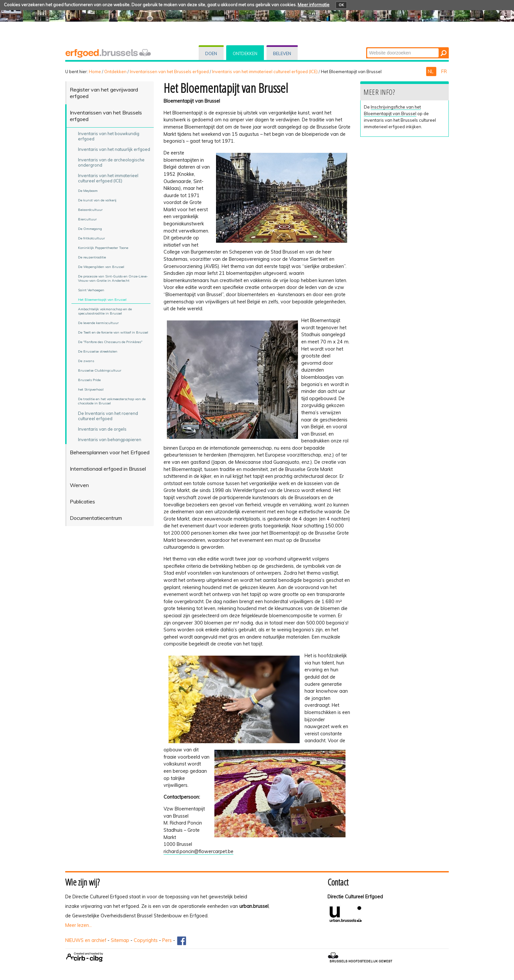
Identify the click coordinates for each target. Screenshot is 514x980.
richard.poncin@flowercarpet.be (198, 851)
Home (95, 71)
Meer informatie (314, 5)
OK (341, 5)
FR (444, 71)
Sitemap (120, 940)
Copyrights (146, 940)
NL (431, 71)
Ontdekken (245, 53)
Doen (211, 53)
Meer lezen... (79, 925)
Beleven (282, 53)
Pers (167, 940)
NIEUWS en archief (86, 940)
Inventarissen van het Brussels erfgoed (169, 71)
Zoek (367, 48)
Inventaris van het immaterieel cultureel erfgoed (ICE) (265, 71)
